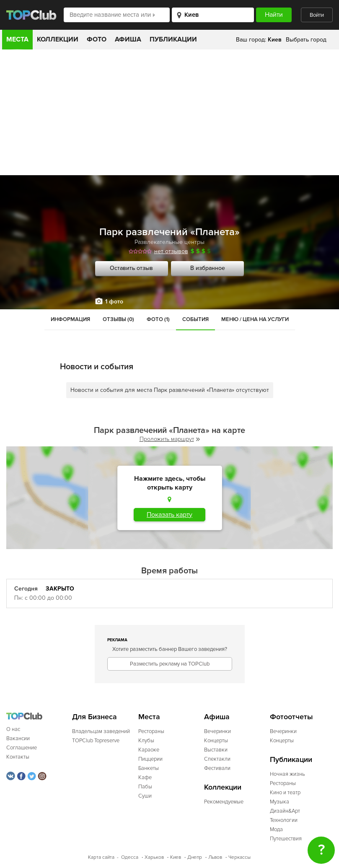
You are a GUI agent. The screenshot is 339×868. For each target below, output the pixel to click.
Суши (145, 796)
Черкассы (239, 857)
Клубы (146, 741)
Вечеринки (217, 731)
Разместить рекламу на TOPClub (170, 664)
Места (17, 39)
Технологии (284, 820)
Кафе (145, 777)
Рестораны (151, 731)
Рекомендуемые (224, 802)
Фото (97, 39)
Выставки (216, 750)
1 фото (114, 302)
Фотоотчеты (291, 717)
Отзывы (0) (118, 319)
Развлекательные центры (169, 242)
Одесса (130, 857)
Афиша (128, 39)
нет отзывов (171, 251)
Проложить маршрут (170, 439)
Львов (215, 857)
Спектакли (217, 759)
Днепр (195, 857)
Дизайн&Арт (285, 811)
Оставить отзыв (131, 268)
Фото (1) (158, 319)
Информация (70, 319)
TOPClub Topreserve (96, 741)
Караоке (149, 750)
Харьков (154, 857)
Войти (317, 15)
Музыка (279, 802)
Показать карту (169, 515)
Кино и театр (285, 793)
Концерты (216, 741)
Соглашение (22, 748)
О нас (13, 729)
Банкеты (149, 768)
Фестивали (217, 768)
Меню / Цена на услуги (255, 319)
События (195, 319)
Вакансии (18, 738)
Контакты (18, 757)
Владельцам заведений (101, 731)
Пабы (145, 787)
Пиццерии (150, 759)
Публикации (173, 39)
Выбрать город (306, 40)
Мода (276, 829)
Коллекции (58, 39)
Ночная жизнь (287, 774)
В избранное (208, 268)
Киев (176, 857)
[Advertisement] (169, 112)
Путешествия (286, 839)
